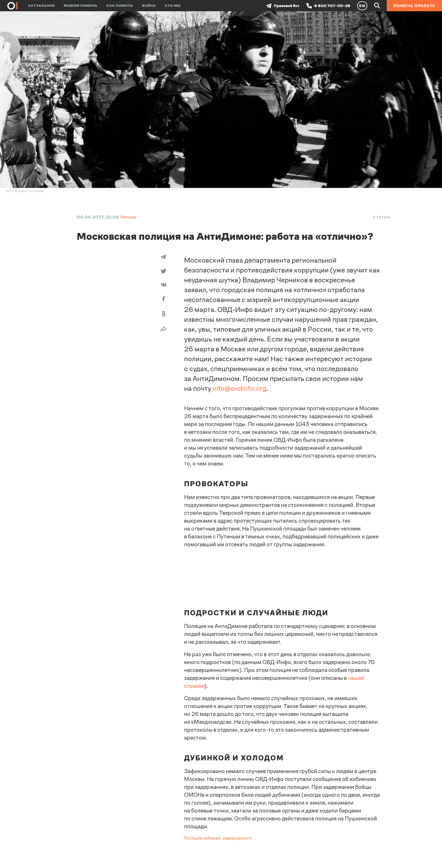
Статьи (382, 217)
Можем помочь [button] (81, 6)
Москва (128, 217)
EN (362, 6)
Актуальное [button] (41, 6)
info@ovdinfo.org (239, 388)
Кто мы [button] (173, 6)
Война (149, 6)
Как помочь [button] (120, 6)
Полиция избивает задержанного (218, 838)
